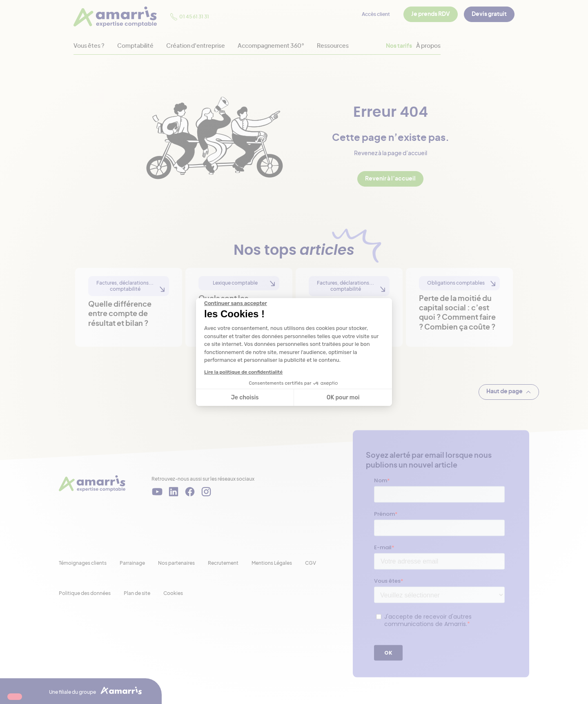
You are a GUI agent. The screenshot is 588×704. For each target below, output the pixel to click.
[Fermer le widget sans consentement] (236, 303)
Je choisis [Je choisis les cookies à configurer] (245, 398)
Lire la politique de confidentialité (243, 372)
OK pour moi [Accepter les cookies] (343, 398)
